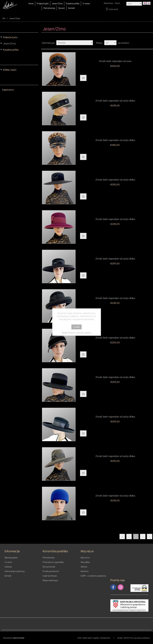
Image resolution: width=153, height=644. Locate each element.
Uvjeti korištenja (50, 576)
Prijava (117, 3)
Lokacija (8, 567)
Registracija (108, 3)
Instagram (121, 587)
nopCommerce (18, 638)
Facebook (113, 587)
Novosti (62, 8)
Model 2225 (115, 292)
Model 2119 (115, 55)
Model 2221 (115, 174)
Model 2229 (115, 450)
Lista (150, 43)
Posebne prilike (73, 3)
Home (31, 3)
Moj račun (85, 557)
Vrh (4, 18)
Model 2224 (115, 253)
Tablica (145, 43)
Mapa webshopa (50, 580)
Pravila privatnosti (51, 571)
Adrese (84, 567)
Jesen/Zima (57, 3)
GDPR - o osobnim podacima (93, 576)
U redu (76, 327)
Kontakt (71, 8)
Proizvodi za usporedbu (53, 562)
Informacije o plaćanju (15, 571)
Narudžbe (85, 562)
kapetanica (8, 90)
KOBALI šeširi (10, 70)
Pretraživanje (49, 8)
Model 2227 (115, 371)
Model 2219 (115, 95)
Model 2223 (115, 213)
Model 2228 (115, 411)
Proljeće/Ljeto (43, 3)
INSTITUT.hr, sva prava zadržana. (137, 638)
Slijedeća (150, 537)
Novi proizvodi (49, 567)
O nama (86, 3)
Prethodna (122, 537)
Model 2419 (115, 134)
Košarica (85, 571)
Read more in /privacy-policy (77, 332)
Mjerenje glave (11, 557)
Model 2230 (115, 490)
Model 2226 (115, 332)
